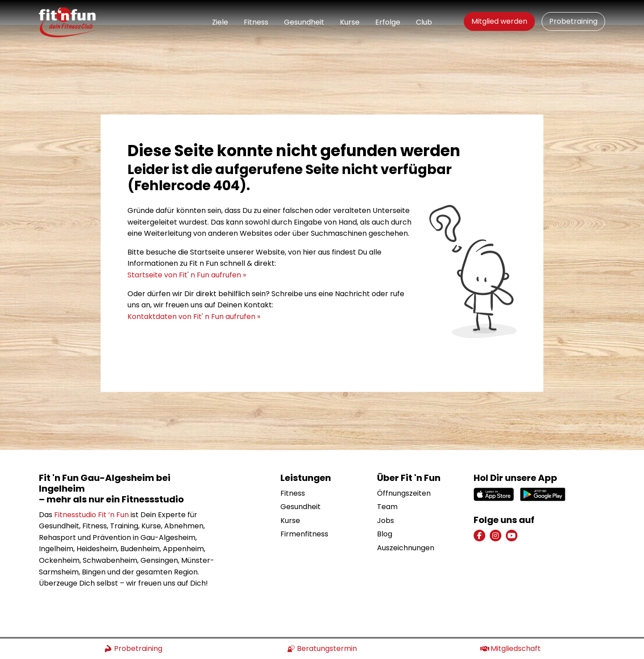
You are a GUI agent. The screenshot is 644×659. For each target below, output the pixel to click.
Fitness (256, 22)
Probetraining (573, 21)
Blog (385, 509)
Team (387, 482)
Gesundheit (304, 22)
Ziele (220, 22)
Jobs (386, 495)
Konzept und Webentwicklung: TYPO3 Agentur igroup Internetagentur (147, 625)
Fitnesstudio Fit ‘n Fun (91, 490)
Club (424, 22)
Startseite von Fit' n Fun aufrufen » (187, 250)
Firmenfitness (304, 509)
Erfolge (388, 22)
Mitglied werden (499, 21)
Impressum (443, 625)
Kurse (350, 22)
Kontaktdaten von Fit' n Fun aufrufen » (194, 291)
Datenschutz (496, 625)
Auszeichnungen (406, 523)
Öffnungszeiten (404, 468)
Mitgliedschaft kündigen (568, 625)
